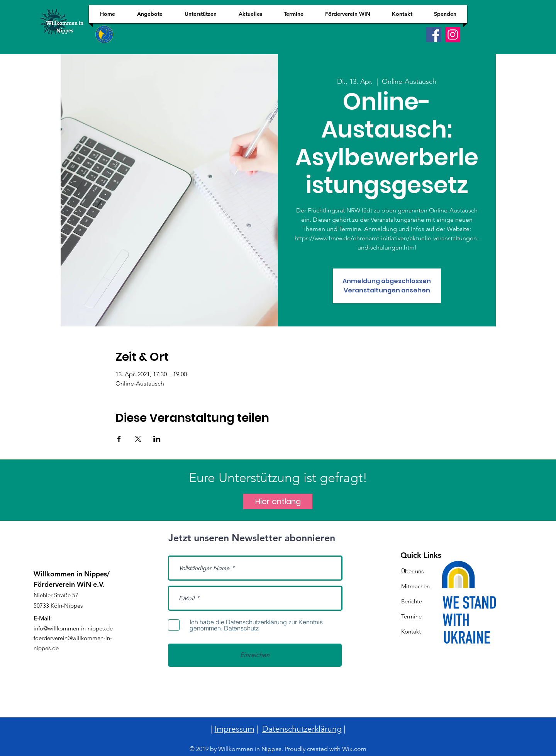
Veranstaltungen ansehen (387, 290)
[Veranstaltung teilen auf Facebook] (119, 439)
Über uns (412, 571)
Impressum (235, 729)
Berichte (412, 601)
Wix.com (354, 749)
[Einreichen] (255, 655)
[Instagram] (453, 35)
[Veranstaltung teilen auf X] (138, 439)
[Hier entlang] (278, 501)
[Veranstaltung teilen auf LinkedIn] (157, 439)
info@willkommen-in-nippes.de (73, 628)
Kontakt (411, 631)
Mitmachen (415, 586)
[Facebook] (434, 35)
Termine (411, 616)
